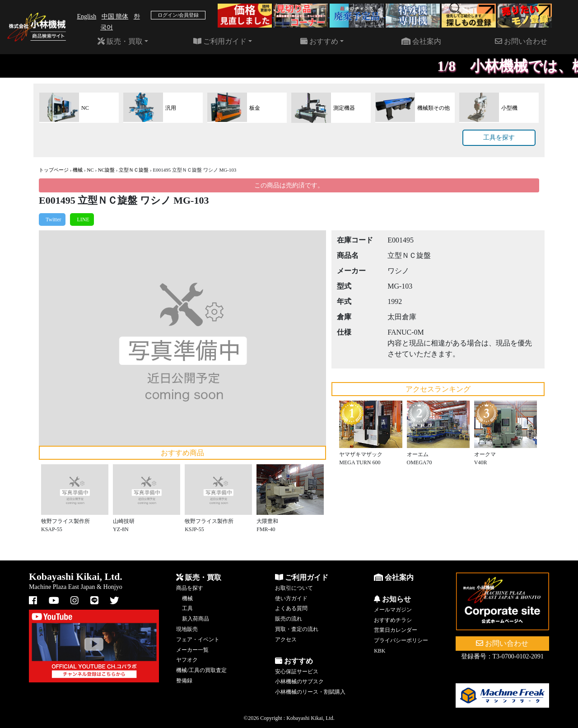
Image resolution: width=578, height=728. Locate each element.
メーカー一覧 (192, 650)
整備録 (184, 681)
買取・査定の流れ (297, 629)
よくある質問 (291, 608)
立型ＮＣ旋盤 (134, 170)
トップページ (54, 170)
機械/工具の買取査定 (201, 670)
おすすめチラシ (393, 620)
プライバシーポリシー (401, 640)
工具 (187, 608)
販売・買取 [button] (120, 41)
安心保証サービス (297, 672)
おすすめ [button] (319, 41)
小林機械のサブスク (299, 681)
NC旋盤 (106, 170)
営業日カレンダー (396, 630)
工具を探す (499, 138)
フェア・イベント (198, 639)
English (86, 16)
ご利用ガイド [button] (220, 41)
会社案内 (421, 41)
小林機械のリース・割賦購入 (310, 692)
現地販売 (187, 629)
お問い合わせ (521, 41)
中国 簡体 (115, 16)
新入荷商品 (196, 619)
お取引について (294, 588)
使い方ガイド (291, 598)
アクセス (286, 639)
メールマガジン (393, 610)
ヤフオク (187, 660)
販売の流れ (289, 619)
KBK (380, 651)
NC (90, 170)
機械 (78, 170)
